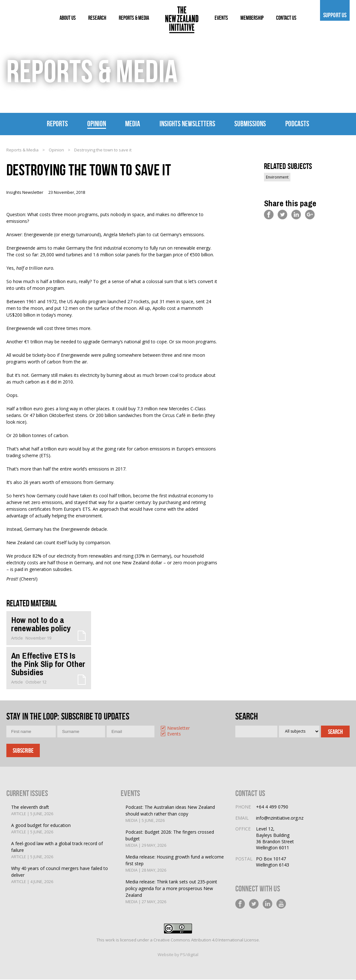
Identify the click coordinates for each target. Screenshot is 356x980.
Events (174, 735)
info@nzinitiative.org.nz (280, 819)
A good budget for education (41, 829)
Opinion (97, 124)
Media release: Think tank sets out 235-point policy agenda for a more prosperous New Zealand (175, 892)
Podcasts (297, 124)
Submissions (250, 124)
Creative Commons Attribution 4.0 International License (206, 940)
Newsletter (178, 729)
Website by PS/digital (178, 955)
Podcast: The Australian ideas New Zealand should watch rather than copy (175, 815)
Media (133, 124)
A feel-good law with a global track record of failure (61, 851)
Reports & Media (22, 150)
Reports (57, 124)
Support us (335, 15)
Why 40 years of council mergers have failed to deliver (61, 876)
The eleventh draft (32, 811)
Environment (277, 177)
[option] (182, 729)
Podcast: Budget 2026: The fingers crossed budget (175, 839)
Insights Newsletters (187, 124)
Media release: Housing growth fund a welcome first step (175, 864)
